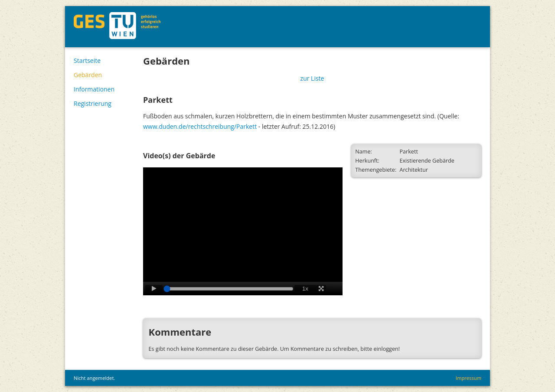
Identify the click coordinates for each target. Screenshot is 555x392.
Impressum (468, 378)
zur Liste (312, 78)
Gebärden (88, 75)
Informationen (94, 89)
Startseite (87, 60)
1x (305, 289)
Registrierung (93, 103)
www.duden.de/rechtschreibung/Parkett (200, 126)
